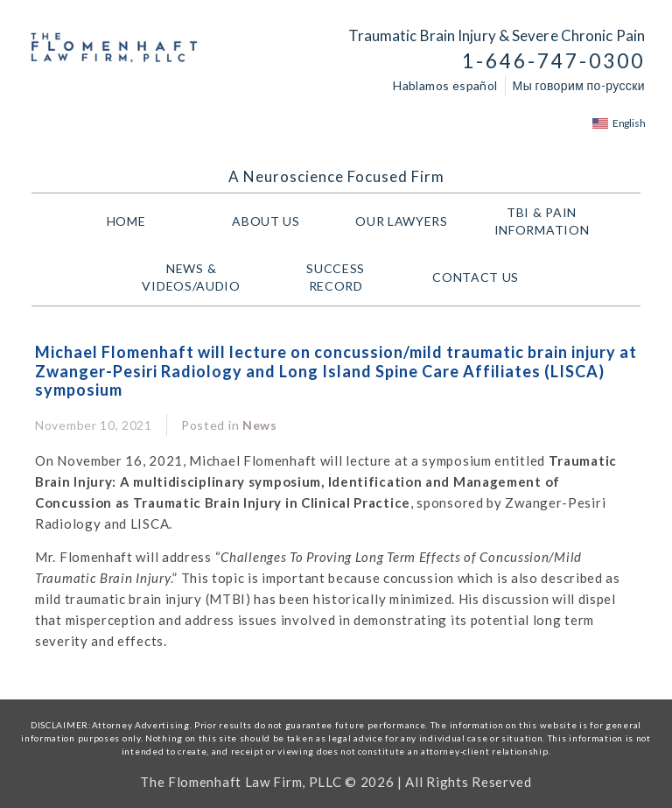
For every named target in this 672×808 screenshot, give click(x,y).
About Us (266, 221)
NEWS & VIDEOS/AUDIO (195, 277)
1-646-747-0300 (553, 61)
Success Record (336, 277)
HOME (126, 221)
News (260, 425)
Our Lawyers (406, 221)
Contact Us (476, 277)
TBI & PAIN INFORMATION (546, 221)
